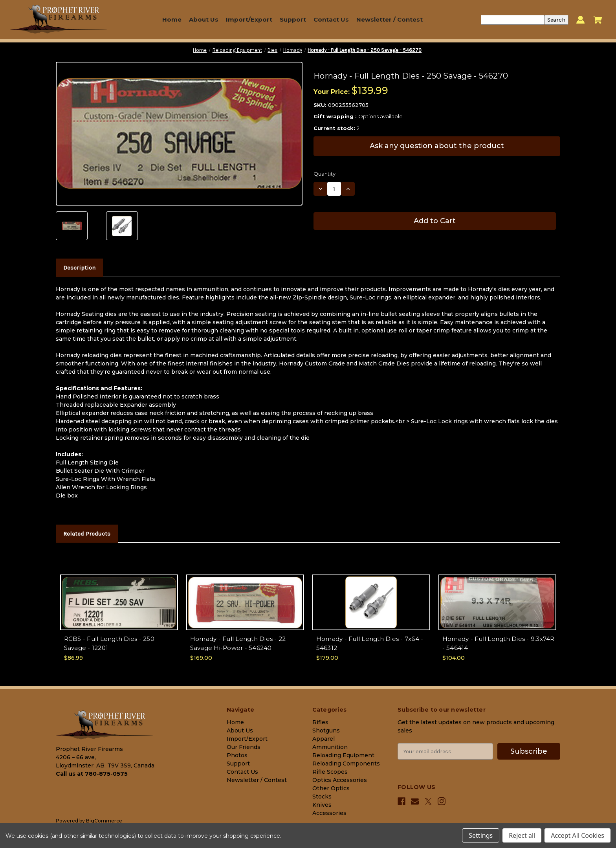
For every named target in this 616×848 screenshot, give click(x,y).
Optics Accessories (340, 780)
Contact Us (331, 19)
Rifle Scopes (330, 772)
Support (293, 19)
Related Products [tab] (87, 534)
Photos (237, 755)
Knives (322, 805)
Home (172, 19)
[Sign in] (580, 20)
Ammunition (330, 747)
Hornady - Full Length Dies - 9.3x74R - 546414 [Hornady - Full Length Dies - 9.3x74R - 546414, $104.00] (499, 643)
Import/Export (249, 19)
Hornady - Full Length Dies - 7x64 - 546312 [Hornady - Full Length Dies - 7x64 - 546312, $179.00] (370, 643)
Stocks (322, 797)
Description (79, 268)
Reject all (522, 835)
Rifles (320, 722)
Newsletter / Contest (390, 19)
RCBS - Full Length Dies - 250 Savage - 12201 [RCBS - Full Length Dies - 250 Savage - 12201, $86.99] (109, 643)
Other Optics (331, 788)
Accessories (329, 813)
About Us (204, 19)
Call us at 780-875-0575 (92, 774)
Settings (481, 835)
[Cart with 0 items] (598, 20)
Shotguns (326, 731)
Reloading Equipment (343, 755)
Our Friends (244, 747)
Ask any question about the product (437, 146)
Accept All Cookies (577, 835)
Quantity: (325, 174)
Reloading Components (346, 764)
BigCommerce (104, 821)
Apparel (324, 739)
